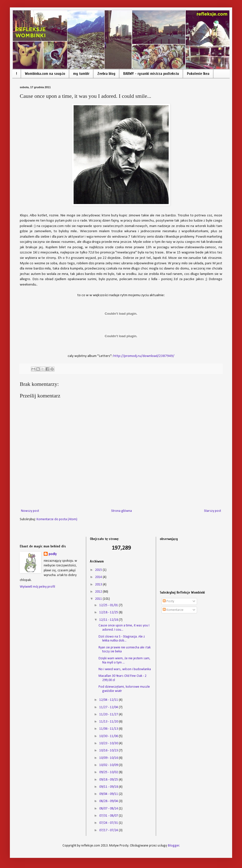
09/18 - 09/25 (109, 780)
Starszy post (212, 511)
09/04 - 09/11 (109, 794)
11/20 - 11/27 (109, 714)
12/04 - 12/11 (109, 700)
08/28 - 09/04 (109, 801)
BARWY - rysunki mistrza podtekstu (151, 74)
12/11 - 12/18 (109, 620)
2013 (99, 585)
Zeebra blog (106, 74)
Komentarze (173, 610)
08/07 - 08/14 (109, 809)
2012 (99, 592)
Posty (168, 601)
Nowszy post (30, 511)
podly (53, 554)
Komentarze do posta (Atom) (57, 519)
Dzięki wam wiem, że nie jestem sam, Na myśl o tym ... (124, 661)
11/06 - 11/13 (109, 729)
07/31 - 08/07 (109, 816)
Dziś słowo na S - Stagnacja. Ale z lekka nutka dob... (122, 639)
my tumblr (81, 74)
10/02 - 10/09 (109, 765)
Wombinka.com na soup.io (45, 74)
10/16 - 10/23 (109, 751)
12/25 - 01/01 (109, 605)
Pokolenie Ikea (198, 74)
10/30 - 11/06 (109, 736)
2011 (99, 599)
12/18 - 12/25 (109, 612)
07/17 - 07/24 (109, 830)
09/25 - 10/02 (109, 772)
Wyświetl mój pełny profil (37, 587)
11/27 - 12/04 (109, 707)
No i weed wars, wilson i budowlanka (125, 669)
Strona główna (122, 511)
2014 (99, 577)
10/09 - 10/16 (109, 758)
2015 (99, 570)
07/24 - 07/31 (109, 823)
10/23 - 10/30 (109, 743)
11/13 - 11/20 (109, 722)
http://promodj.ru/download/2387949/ (144, 356)
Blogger (174, 846)
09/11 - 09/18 (109, 787)
